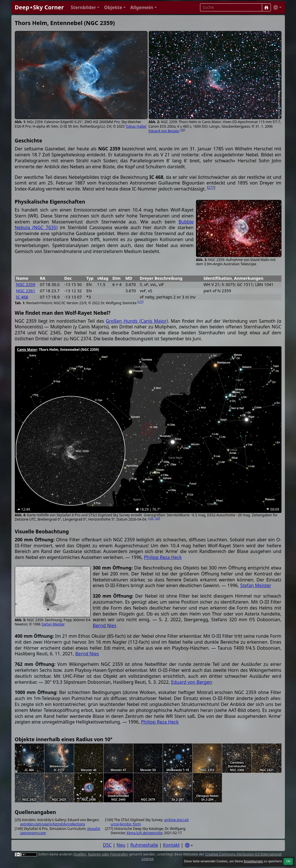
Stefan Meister (53, 624)
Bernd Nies (105, 625)
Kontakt (171, 845)
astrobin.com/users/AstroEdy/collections (53, 824)
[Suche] (266, 7)
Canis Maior (27, 350)
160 (157, 518)
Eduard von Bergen (164, 131)
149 (151, 518)
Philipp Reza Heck (163, 557)
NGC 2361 (25, 291)
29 (183, 130)
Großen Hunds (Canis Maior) (137, 321)
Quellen (80, 854)
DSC (107, 845)
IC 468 (22, 297)
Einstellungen (253, 861)
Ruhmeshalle (144, 845)
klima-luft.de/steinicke (145, 833)
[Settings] (189, 845)
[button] (85, 8)
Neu (121, 845)
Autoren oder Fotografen (108, 854)
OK (288, 861)
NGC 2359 (25, 284)
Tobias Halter (136, 126)
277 (211, 188)
